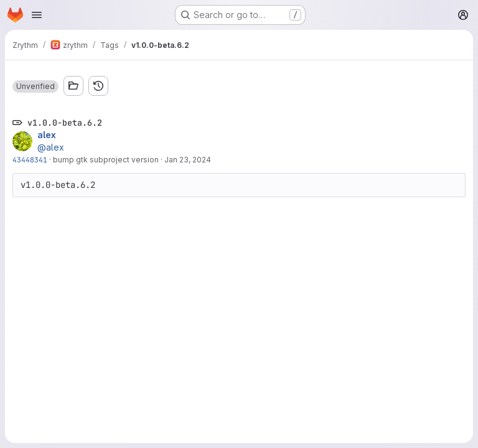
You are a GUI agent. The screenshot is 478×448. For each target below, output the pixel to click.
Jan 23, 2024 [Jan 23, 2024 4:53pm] (188, 160)
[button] (35, 86)
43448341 (30, 160)
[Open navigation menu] (37, 15)
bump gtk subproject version (106, 160)
